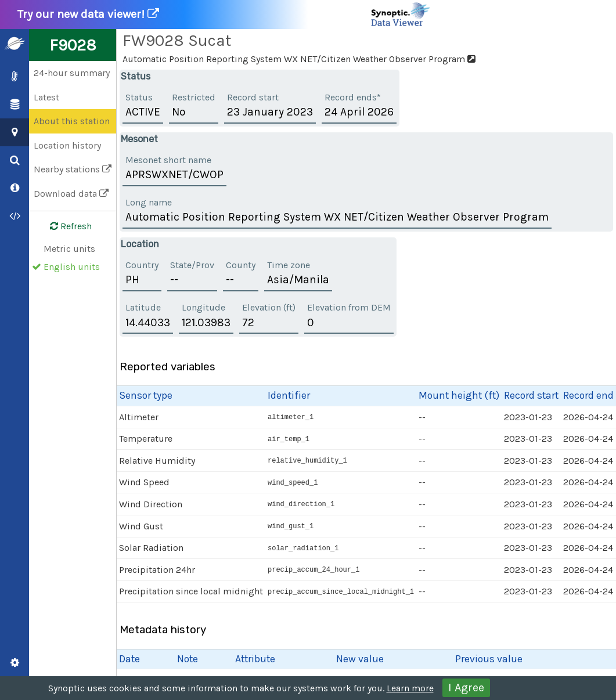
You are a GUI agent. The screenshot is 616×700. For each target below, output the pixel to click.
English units (72, 267)
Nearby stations (73, 169)
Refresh (64, 226)
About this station (72, 121)
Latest (46, 97)
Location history (67, 145)
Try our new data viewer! (224, 15)
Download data (71, 194)
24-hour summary (72, 73)
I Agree (466, 688)
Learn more (410, 688)
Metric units (69, 249)
